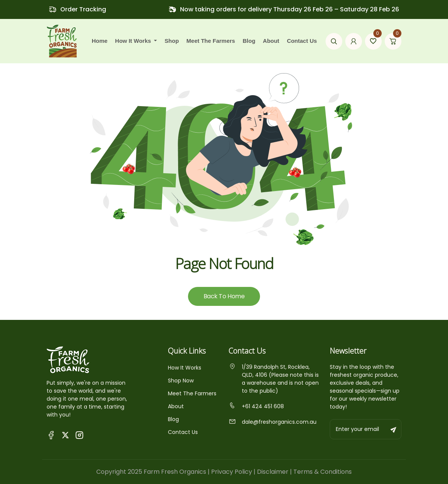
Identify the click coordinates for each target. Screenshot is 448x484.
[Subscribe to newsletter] (394, 429)
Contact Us (302, 41)
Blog (249, 41)
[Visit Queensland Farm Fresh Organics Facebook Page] (51, 435)
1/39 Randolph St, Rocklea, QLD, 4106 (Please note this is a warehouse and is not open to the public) (274, 379)
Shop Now (181, 381)
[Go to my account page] (354, 41)
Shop (172, 41)
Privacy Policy (232, 472)
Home (100, 41)
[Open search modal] (334, 41)
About (271, 41)
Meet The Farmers (192, 393)
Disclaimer (273, 472)
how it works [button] (134, 41)
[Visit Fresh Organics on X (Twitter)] (65, 435)
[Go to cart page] (393, 41)
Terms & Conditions (323, 472)
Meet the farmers (211, 41)
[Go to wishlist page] (373, 41)
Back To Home (224, 296)
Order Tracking (83, 9)
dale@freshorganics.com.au (273, 422)
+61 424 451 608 (256, 406)
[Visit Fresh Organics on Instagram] (79, 435)
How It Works (185, 368)
